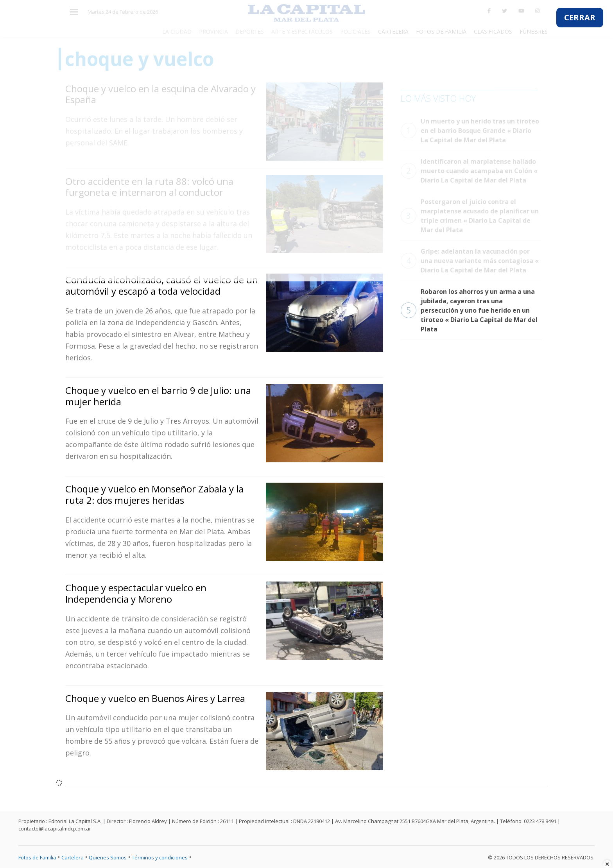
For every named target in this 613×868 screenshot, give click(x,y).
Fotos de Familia (37, 857)
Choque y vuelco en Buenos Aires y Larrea (155, 698)
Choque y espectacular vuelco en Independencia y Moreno (136, 593)
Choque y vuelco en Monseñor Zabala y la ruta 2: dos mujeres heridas (154, 494)
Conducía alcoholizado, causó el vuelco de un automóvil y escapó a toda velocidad (162, 285)
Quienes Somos (108, 857)
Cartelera (73, 857)
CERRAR (580, 17)
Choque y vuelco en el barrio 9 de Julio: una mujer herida (158, 396)
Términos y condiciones (160, 857)
